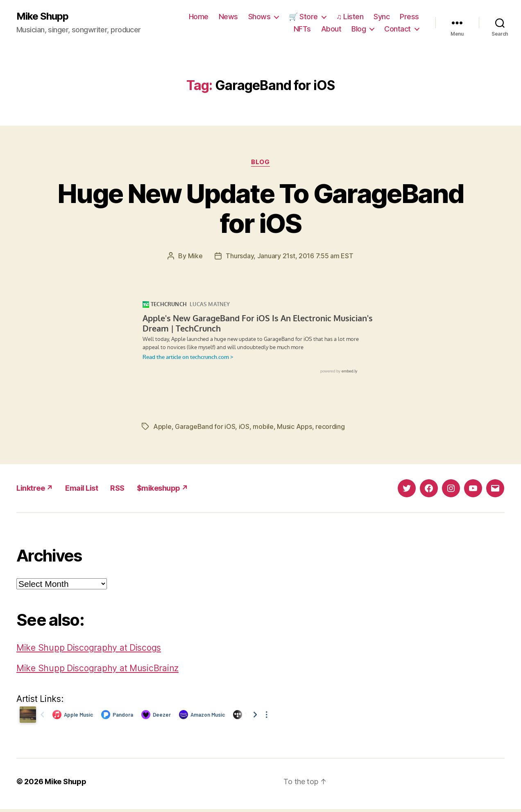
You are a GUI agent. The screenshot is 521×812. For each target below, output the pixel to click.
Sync (382, 17)
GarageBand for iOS (205, 426)
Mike (195, 256)
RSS (117, 488)
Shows (259, 17)
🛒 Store (303, 17)
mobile (263, 426)
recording (330, 426)
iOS (244, 426)
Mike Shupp (42, 16)
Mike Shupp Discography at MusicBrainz (97, 668)
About (331, 29)
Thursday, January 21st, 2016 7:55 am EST (289, 256)
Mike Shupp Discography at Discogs (89, 648)
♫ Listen (350, 17)
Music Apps (294, 426)
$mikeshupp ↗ (163, 488)
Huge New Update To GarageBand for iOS (260, 208)
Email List (82, 488)
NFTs (302, 29)
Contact (398, 29)
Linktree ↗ (35, 488)
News (228, 17)
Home (199, 17)
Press (409, 17)
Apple (162, 426)
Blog (359, 29)
